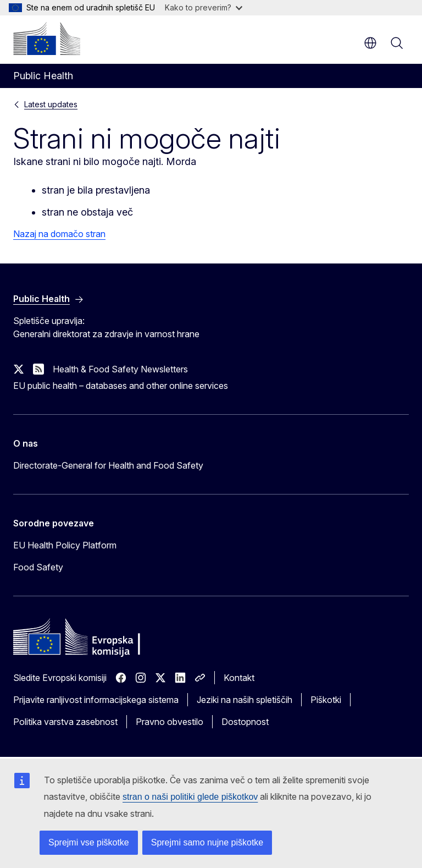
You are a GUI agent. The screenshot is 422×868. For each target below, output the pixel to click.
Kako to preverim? (204, 7)
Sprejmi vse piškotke (89, 842)
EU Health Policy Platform (65, 545)
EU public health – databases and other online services (121, 386)
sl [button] (370, 43)
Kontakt (239, 678)
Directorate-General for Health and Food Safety (108, 465)
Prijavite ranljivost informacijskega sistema (96, 700)
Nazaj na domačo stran (59, 234)
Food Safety (38, 567)
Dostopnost (245, 722)
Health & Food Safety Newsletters (120, 369)
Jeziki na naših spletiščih (245, 700)
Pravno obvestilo (170, 722)
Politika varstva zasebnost (65, 722)
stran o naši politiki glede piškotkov (190, 797)
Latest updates (51, 104)
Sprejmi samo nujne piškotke (207, 842)
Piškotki (326, 700)
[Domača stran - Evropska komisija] (47, 39)
